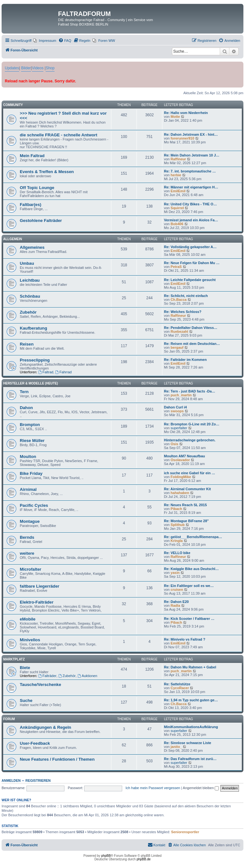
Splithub (178, 525)
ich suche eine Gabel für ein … (189, 473)
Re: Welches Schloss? (183, 312)
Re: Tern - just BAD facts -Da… (190, 391)
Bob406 (177, 224)
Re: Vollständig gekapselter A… (190, 247)
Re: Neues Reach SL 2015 (185, 505)
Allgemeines (32, 247)
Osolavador (180, 460)
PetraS (176, 267)
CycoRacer (180, 688)
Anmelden (11, 780)
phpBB (106, 856)
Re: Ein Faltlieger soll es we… (189, 586)
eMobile (28, 619)
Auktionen (87, 676)
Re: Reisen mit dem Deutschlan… (192, 344)
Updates (12, 68)
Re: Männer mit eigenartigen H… (191, 187)
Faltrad (46, 372)
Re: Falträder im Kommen (185, 360)
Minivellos (30, 640)
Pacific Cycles (34, 505)
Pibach (176, 509)
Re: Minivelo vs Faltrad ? (185, 639)
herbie (176, 175)
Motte (175, 117)
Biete (25, 668)
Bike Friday (31, 473)
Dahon (26, 408)
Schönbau (30, 296)
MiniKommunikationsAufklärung (191, 727)
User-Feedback (35, 743)
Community (13, 105)
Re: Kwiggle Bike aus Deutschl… (191, 569)
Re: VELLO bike (177, 553)
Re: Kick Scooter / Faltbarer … (189, 619)
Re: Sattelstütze (177, 684)
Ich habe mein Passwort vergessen (153, 788)
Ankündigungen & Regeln (45, 727)
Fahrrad (63, 372)
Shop (50, 68)
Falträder (47, 676)
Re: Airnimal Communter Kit (187, 489)
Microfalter (30, 569)
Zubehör (28, 312)
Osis (174, 444)
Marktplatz (14, 659)
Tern (24, 392)
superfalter (179, 428)
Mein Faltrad (32, 156)
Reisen (27, 344)
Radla (175, 605)
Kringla (177, 541)
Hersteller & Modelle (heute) (31, 383)
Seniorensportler (185, 832)
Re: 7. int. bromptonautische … (190, 171)
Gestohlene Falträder (41, 221)
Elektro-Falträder (37, 602)
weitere (27, 553)
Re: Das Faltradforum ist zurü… (190, 759)
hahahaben (180, 493)
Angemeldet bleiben (201, 788)
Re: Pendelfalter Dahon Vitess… (191, 328)
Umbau (27, 263)
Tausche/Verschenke (41, 685)
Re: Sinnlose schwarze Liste (188, 743)
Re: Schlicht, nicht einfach (186, 296)
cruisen (177, 590)
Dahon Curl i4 (175, 407)
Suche (26, 700)
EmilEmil (178, 191)
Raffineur (178, 159)
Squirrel (177, 208)
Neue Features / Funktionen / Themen (57, 759)
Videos (38, 68)
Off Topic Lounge (37, 188)
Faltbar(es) (30, 205)
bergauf (177, 347)
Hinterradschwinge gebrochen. (190, 440)
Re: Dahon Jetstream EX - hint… (191, 134)
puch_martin (181, 395)
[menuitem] (45, 41)
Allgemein (13, 239)
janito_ (176, 747)
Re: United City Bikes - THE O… (190, 204)
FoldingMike (181, 477)
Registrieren (38, 780)
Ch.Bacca (179, 300)
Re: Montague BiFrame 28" (186, 521)
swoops (177, 411)
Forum (9, 719)
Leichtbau (30, 280)
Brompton (30, 425)
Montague (30, 521)
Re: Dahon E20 (176, 602)
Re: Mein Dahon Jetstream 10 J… (192, 155)
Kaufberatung (33, 328)
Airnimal (28, 489)
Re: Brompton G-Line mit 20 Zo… (192, 424)
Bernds (27, 537)
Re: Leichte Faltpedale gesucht (190, 280)
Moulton (28, 457)
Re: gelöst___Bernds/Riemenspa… (193, 537)
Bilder (26, 68)
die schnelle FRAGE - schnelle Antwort (59, 135)
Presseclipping (35, 360)
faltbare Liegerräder (40, 586)
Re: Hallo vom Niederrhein (186, 113)
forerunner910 (182, 138)
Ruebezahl (179, 331)
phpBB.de (144, 859)
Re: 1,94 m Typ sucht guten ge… (191, 700)
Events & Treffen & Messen (47, 172)
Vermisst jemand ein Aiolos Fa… (191, 220)
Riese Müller (32, 441)
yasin (175, 573)
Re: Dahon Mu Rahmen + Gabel (190, 667)
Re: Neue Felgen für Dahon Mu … (192, 263)
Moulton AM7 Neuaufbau (185, 456)
